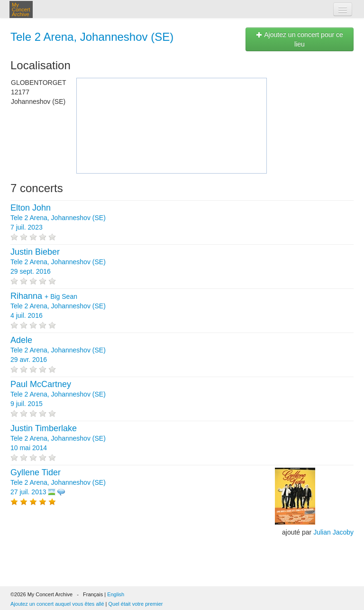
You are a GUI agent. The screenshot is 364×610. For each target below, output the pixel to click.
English (116, 594)
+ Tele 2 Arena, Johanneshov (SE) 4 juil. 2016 (58, 306)
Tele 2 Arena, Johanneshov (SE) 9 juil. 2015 (58, 394)
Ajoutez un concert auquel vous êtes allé (57, 604)
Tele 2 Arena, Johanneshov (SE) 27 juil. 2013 (58, 482)
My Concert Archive (21, 9)
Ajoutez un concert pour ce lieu (300, 39)
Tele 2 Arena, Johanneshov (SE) (92, 37)
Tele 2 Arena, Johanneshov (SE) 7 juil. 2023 (58, 218)
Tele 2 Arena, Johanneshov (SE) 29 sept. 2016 (58, 262)
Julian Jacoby (333, 532)
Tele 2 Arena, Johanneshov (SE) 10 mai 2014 (58, 438)
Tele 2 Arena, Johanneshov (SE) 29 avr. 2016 (58, 350)
